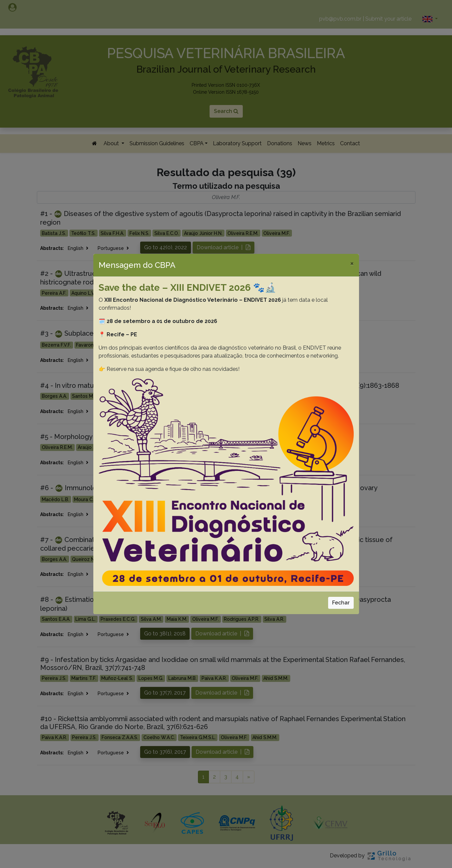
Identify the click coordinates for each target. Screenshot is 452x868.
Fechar (341, 603)
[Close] (352, 263)
